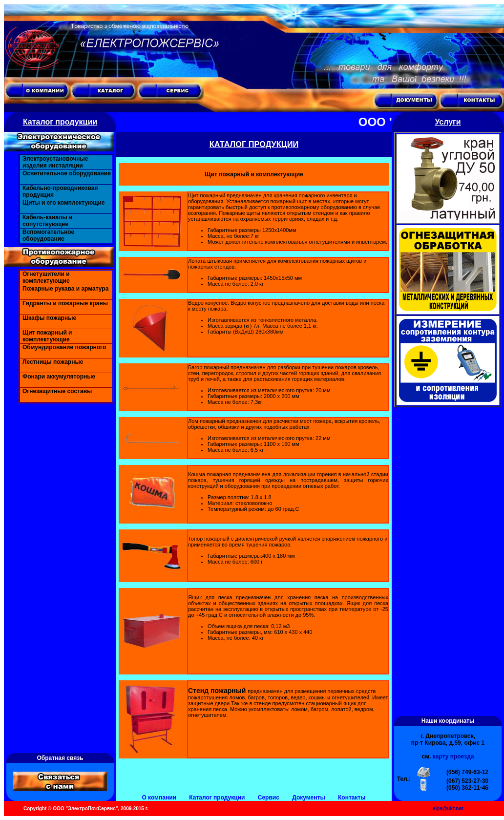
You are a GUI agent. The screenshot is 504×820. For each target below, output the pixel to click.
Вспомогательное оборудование (48, 235)
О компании (159, 798)
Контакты (352, 798)
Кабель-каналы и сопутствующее (47, 221)
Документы (308, 798)
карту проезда (453, 757)
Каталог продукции (217, 798)
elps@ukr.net (448, 809)
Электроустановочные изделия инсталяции (55, 162)
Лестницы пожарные (53, 362)
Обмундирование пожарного (64, 347)
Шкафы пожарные (49, 318)
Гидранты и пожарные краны (65, 303)
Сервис (269, 798)
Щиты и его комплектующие (64, 203)
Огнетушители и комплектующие (46, 277)
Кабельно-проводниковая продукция (60, 191)
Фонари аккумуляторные (59, 377)
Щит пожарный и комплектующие (47, 336)
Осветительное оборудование (67, 173)
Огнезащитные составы (57, 391)
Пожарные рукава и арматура (65, 289)
